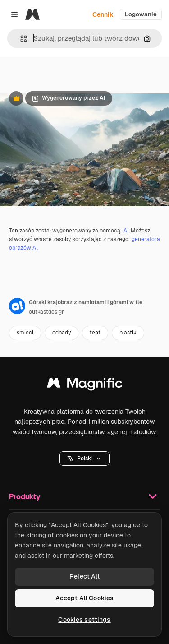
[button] (20, 39)
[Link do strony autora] (17, 306)
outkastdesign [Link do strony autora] (47, 312)
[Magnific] (32, 14)
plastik (128, 333)
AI (126, 231)
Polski (84, 459)
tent (95, 333)
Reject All (84, 576)
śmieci (25, 333)
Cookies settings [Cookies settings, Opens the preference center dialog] (84, 620)
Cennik (103, 14)
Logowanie (141, 14)
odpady (62, 333)
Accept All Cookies (85, 598)
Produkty (84, 496)
